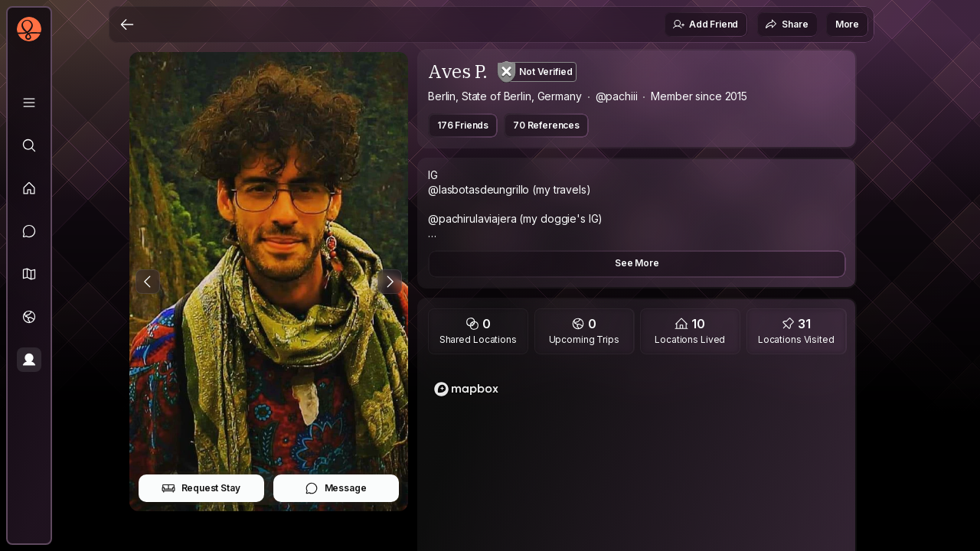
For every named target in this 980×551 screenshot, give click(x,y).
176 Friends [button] (463, 125)
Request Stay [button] (201, 488)
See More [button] (637, 263)
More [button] (847, 24)
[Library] (29, 103)
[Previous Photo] (148, 282)
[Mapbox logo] (466, 389)
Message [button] (336, 488)
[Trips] (29, 317)
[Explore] (29, 145)
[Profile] (29, 360)
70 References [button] (546, 125)
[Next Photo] (390, 282)
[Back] (127, 24)
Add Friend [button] (705, 24)
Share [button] (786, 24)
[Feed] (29, 188)
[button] (29, 274)
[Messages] (29, 231)
